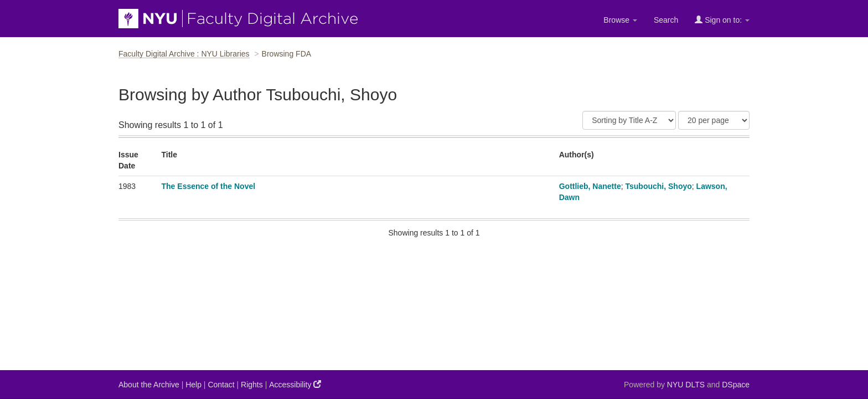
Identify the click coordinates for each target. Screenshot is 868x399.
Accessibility (295, 384)
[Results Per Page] (714, 120)
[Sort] (629, 120)
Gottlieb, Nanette (590, 186)
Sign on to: (722, 20)
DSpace (736, 385)
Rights (252, 385)
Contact (221, 385)
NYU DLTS (686, 385)
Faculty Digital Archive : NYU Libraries (184, 54)
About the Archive (149, 385)
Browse (620, 20)
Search (666, 20)
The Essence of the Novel (209, 186)
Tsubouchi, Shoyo (659, 186)
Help (193, 385)
